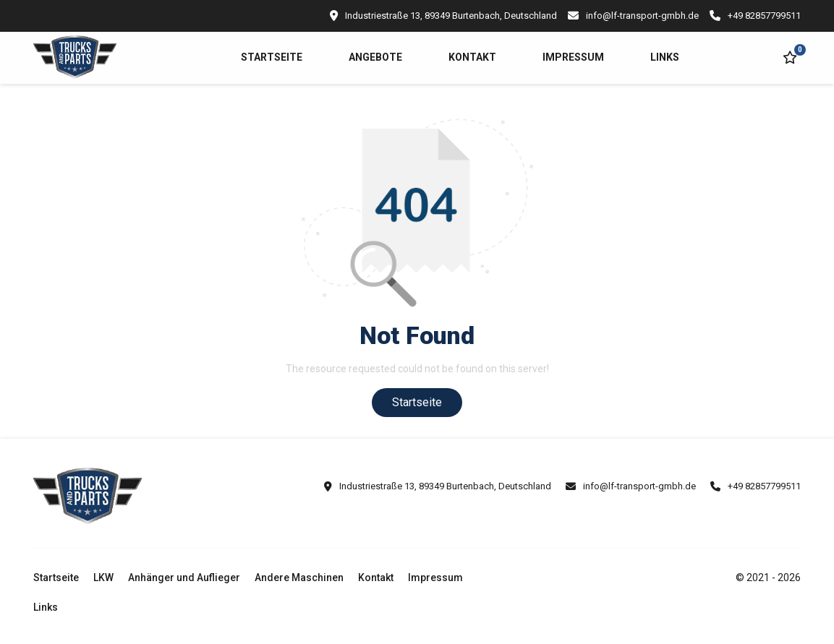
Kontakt (472, 57)
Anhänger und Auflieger (184, 578)
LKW (103, 578)
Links (665, 57)
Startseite (272, 57)
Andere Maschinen (299, 578)
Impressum (573, 57)
